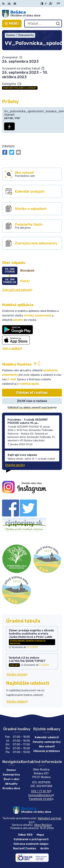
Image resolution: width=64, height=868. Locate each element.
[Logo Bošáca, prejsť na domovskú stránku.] (32, 14)
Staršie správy (15, 465)
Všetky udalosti (17, 701)
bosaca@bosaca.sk (41, 795)
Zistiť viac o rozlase (32, 401)
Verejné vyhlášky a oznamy (20, 88)
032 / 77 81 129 (41, 791)
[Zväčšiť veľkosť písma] (51, 4)
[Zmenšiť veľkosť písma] (46, 4)
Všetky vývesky (17, 674)
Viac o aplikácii (12, 348)
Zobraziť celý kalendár (18, 290)
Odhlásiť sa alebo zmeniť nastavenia (32, 407)
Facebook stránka (41, 799)
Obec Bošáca (43, 825)
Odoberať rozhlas (32, 393)
